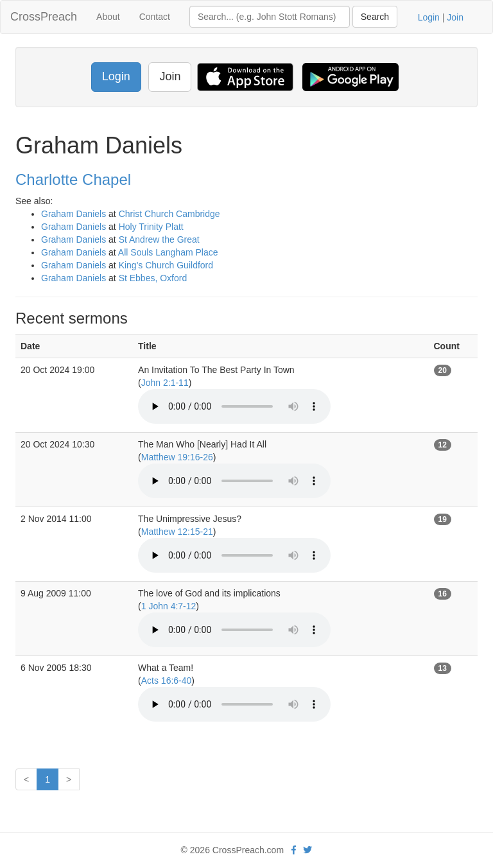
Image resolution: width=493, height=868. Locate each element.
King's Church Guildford (166, 265)
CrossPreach (44, 17)
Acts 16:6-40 (167, 681)
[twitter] (307, 850)
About (108, 17)
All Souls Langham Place (168, 252)
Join (455, 17)
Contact (155, 17)
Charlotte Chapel (73, 179)
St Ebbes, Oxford (153, 278)
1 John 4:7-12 (169, 606)
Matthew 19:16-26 (177, 457)
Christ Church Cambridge (169, 214)
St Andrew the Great (159, 239)
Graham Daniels (74, 214)
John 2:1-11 (165, 383)
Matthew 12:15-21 (177, 532)
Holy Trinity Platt (151, 227)
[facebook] (294, 850)
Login (429, 17)
